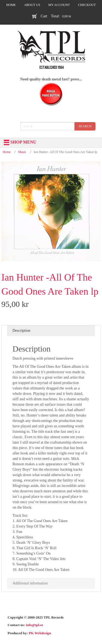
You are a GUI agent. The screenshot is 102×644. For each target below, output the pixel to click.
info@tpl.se (34, 625)
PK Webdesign (40, 633)
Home (7, 152)
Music (22, 152)
